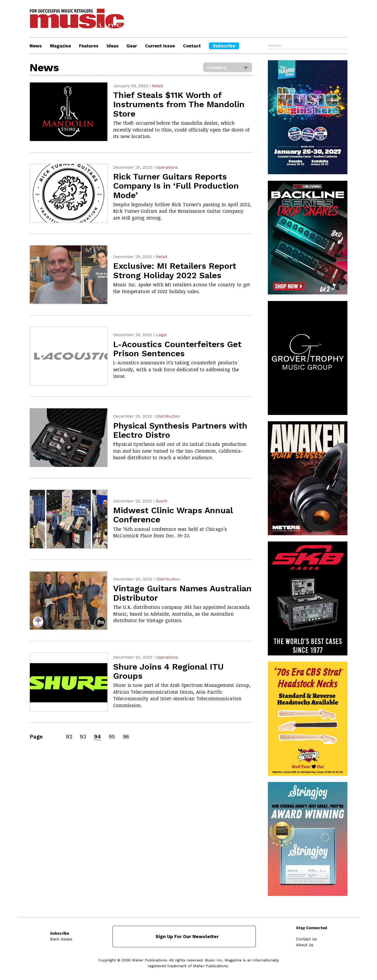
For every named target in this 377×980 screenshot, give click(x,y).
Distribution (168, 416)
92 (69, 737)
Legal (162, 335)
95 (112, 737)
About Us (305, 945)
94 (98, 737)
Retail (157, 86)
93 (83, 737)
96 (126, 737)
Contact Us (307, 939)
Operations (167, 167)
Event (162, 501)
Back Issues (61, 939)
